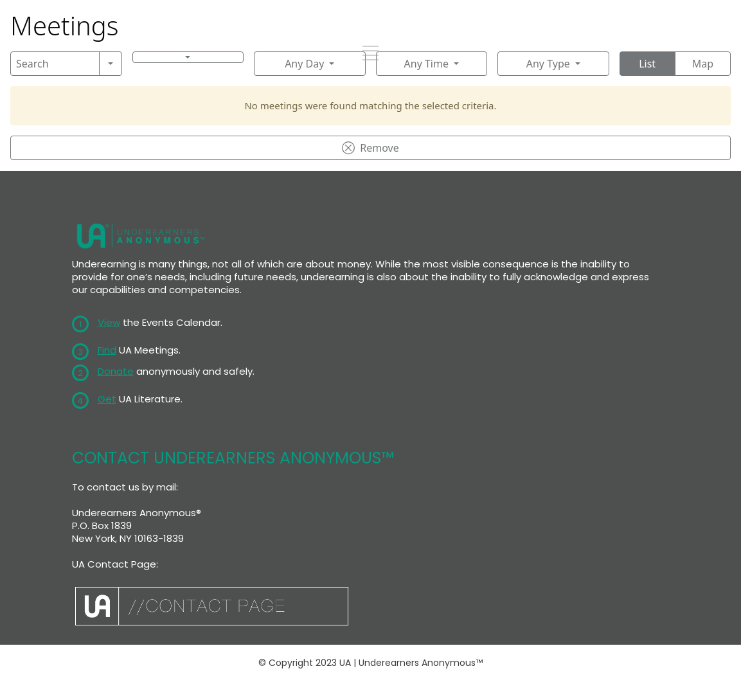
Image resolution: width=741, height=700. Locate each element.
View (109, 322)
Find (107, 350)
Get (107, 399)
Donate (116, 371)
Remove (370, 148)
